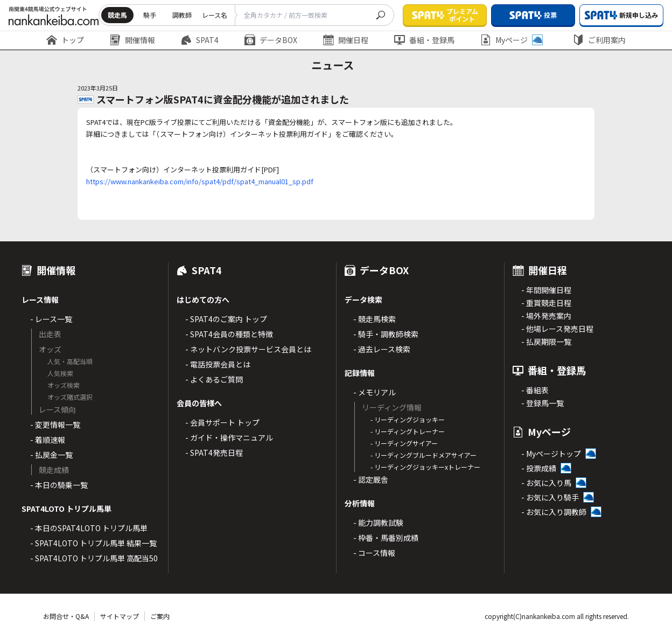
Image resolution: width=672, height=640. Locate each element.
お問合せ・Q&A (66, 616)
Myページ (512, 40)
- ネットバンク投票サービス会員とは (248, 349)
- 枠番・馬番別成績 (386, 538)
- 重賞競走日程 (546, 303)
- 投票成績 (539, 468)
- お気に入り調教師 (554, 512)
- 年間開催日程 (546, 290)
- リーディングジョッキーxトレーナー (425, 467)
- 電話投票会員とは (218, 364)
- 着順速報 (48, 440)
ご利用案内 (599, 40)
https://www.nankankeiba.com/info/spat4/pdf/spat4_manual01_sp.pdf (200, 181)
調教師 (182, 15)
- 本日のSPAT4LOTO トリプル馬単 (89, 528)
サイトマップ (120, 616)
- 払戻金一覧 (51, 455)
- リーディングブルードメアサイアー (423, 455)
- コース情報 (374, 553)
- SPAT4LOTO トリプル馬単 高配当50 (94, 558)
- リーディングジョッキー (408, 419)
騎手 (150, 15)
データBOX (271, 40)
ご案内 (160, 616)
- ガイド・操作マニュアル (229, 437)
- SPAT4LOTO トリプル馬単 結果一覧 (93, 543)
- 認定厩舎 (371, 479)
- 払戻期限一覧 (546, 342)
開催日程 (346, 40)
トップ (65, 40)
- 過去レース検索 (382, 349)
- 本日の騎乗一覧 (59, 485)
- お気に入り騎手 (550, 497)
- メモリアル (374, 392)
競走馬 (117, 15)
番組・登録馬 (424, 40)
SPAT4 (200, 40)
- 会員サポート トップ (222, 422)
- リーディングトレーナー (408, 431)
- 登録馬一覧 (542, 403)
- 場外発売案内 (546, 316)
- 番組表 (535, 390)
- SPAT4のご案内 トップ (226, 319)
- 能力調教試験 (378, 523)
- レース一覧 (51, 319)
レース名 (215, 15)
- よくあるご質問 (214, 379)
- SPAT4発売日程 (214, 453)
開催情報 (132, 40)
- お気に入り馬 (546, 483)
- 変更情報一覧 (55, 425)
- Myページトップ (551, 454)
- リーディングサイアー (404, 443)
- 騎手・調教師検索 (386, 334)
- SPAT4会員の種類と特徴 (229, 334)
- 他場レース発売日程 (557, 329)
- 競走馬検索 (374, 319)
